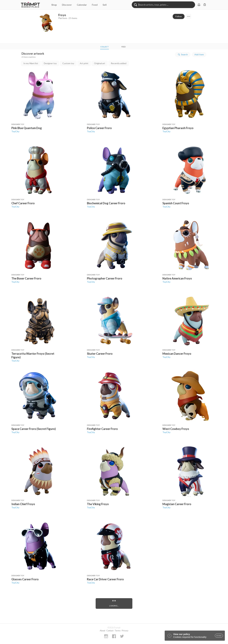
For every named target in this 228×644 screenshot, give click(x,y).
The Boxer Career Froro (26, 278)
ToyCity (15, 131)
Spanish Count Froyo (176, 203)
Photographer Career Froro (105, 278)
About (102, 631)
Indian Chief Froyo (23, 504)
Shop (54, 5)
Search (183, 55)
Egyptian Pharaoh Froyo (178, 128)
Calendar (82, 5)
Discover (67, 5)
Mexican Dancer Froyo (177, 354)
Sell (105, 5)
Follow (179, 16)
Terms (118, 631)
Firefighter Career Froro (102, 429)
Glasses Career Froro (25, 579)
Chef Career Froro (23, 203)
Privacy (125, 631)
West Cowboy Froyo (176, 429)
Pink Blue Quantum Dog (27, 128)
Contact (110, 631)
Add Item (199, 54)
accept (219, 636)
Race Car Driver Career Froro (105, 579)
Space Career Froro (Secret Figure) (34, 429)
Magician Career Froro (177, 504)
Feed (95, 5)
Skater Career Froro (100, 354)
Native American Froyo (177, 278)
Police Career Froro (99, 128)
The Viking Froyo (98, 504)
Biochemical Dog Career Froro (106, 203)
